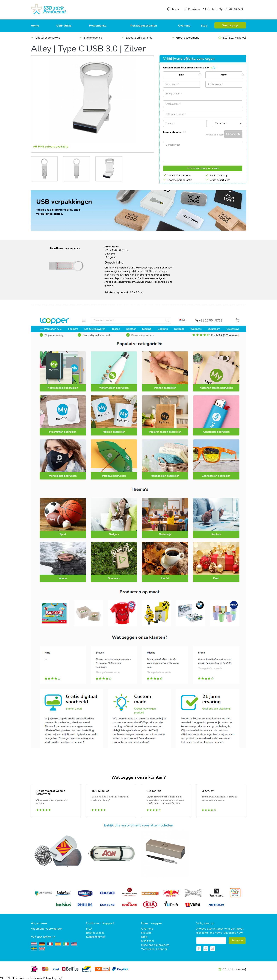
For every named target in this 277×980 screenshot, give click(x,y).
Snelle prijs (230, 25)
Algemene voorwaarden (47, 929)
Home (35, 26)
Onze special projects (155, 945)
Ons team (148, 941)
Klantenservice (96, 937)
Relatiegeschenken (144, 26)
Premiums (192, 9)
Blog (204, 26)
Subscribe (237, 940)
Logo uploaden (174, 132)
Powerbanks (98, 26)
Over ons (184, 26)
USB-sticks (64, 26)
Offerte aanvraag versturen (203, 168)
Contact (210, 9)
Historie (146, 933)
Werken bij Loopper (154, 949)
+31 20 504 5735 (232, 9)
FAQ (89, 929)
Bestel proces (95, 933)
